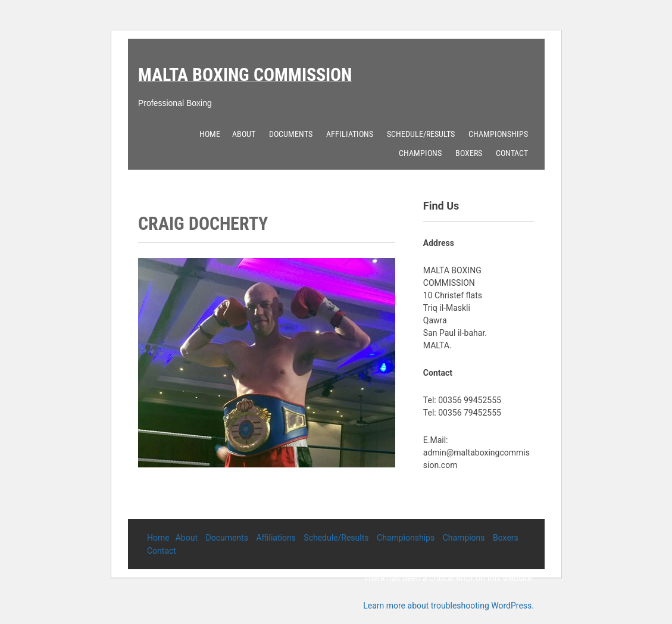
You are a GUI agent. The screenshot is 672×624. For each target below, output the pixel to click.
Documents (291, 134)
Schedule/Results (421, 134)
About (244, 134)
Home (210, 134)
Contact (512, 153)
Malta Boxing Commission (245, 75)
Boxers (469, 153)
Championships (498, 134)
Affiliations (350, 134)
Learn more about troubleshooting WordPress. (448, 606)
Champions (420, 153)
